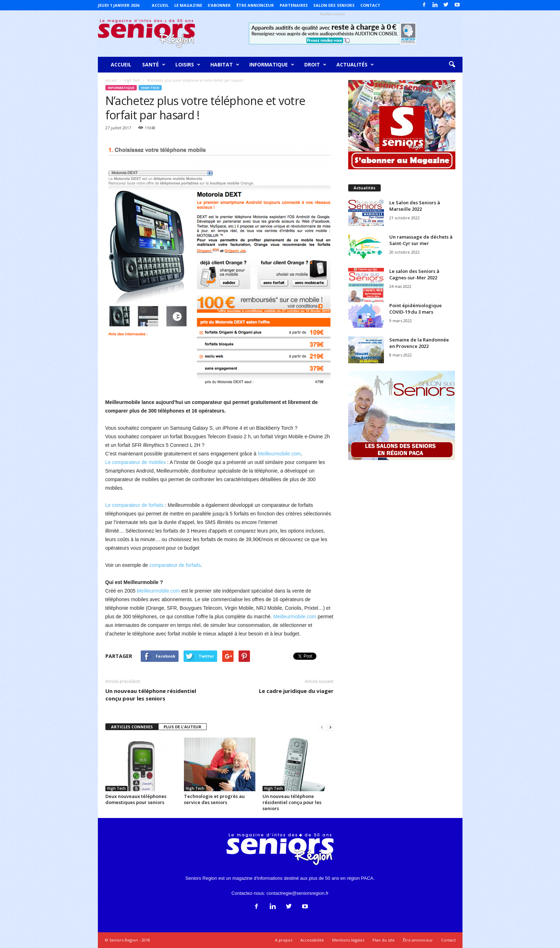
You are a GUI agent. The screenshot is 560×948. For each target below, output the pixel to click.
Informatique (272, 65)
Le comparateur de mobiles (136, 462)
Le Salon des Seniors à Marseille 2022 (415, 206)
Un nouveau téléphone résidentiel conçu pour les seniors (151, 695)
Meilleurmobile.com (279, 454)
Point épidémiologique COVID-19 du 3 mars (416, 309)
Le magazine (188, 5)
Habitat (225, 65)
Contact (370, 5)
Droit (315, 65)
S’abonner (219, 5)
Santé (154, 65)
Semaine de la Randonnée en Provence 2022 (419, 343)
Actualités (355, 65)
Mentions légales (348, 940)
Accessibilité (312, 940)
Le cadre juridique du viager (296, 691)
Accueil (160, 5)
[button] (452, 65)
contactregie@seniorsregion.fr (297, 893)
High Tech (150, 88)
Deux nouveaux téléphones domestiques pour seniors (136, 799)
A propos (284, 940)
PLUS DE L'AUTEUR (182, 727)
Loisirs (188, 65)
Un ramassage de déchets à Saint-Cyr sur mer (421, 240)
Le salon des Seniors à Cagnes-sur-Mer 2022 (414, 274)
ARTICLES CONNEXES (132, 727)
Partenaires (294, 5)
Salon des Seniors (334, 5)
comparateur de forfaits (175, 565)
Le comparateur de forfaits (134, 505)
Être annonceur (255, 5)
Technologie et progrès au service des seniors (214, 799)
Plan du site (384, 940)
